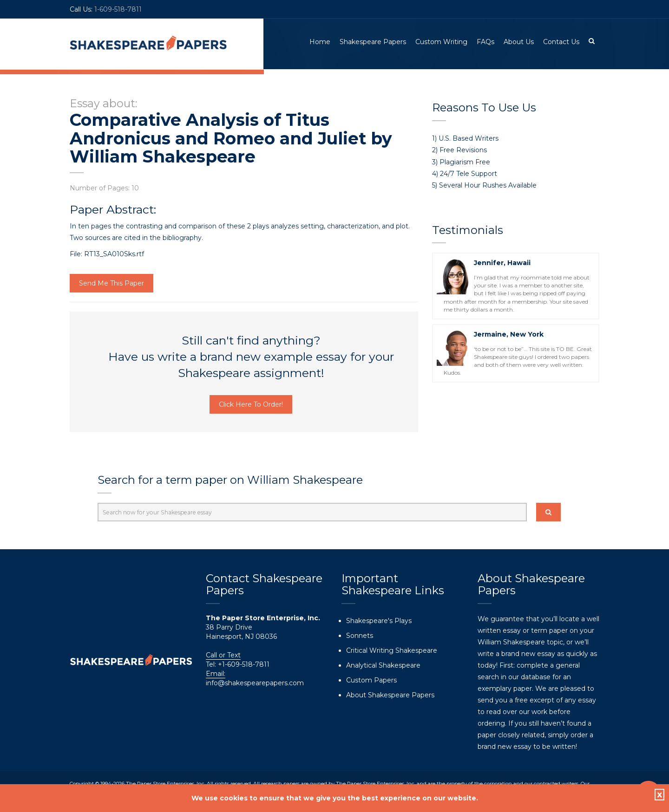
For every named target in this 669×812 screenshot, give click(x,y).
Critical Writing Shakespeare (392, 650)
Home (320, 42)
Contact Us (561, 42)
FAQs (485, 42)
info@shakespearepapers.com (255, 683)
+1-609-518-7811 (243, 664)
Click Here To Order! (251, 405)
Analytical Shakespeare (383, 665)
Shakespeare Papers (373, 42)
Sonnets (360, 636)
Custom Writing (441, 42)
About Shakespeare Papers (390, 695)
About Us (519, 42)
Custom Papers (371, 680)
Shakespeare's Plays (379, 621)
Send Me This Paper (111, 284)
